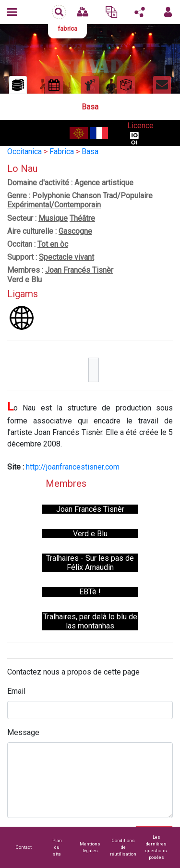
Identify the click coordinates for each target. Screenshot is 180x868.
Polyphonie (51, 196)
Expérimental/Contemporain (54, 205)
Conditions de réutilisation (123, 847)
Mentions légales (90, 847)
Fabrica (62, 151)
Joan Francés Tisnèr (79, 270)
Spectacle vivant (66, 257)
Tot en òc (53, 244)
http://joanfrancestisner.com (73, 467)
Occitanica (24, 151)
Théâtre (82, 218)
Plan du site (57, 847)
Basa (90, 151)
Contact (24, 847)
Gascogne (75, 231)
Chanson (86, 196)
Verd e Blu (24, 280)
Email (16, 691)
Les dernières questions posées (156, 847)
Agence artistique (104, 183)
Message (23, 732)
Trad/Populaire (128, 196)
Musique (53, 218)
